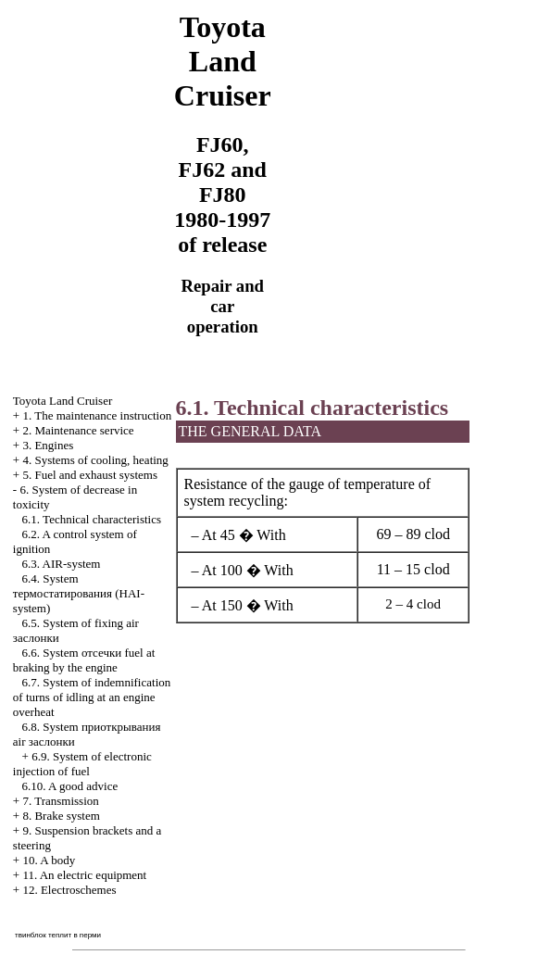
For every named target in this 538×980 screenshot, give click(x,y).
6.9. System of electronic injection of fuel (82, 764)
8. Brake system (61, 816)
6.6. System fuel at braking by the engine (84, 660)
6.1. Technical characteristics (92, 519)
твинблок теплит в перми (58, 935)
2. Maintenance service (78, 430)
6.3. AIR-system (62, 564)
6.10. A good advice (70, 786)
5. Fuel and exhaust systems (90, 475)
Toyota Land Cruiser (63, 401)
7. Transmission (60, 801)
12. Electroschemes (69, 890)
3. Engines (48, 445)
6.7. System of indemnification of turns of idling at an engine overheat (92, 697)
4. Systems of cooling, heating (95, 460)
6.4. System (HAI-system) (79, 593)
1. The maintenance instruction (97, 415)
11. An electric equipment (84, 875)
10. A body (49, 860)
